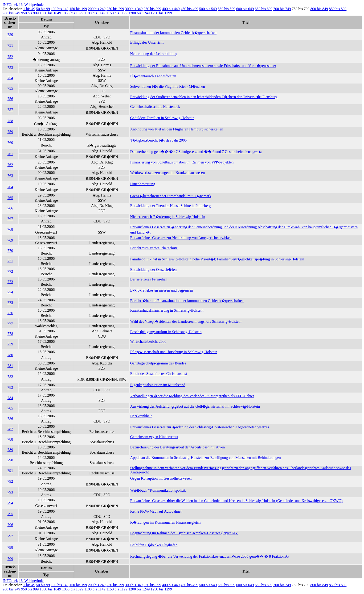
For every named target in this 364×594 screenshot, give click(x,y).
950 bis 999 (30, 13)
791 (10, 471)
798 (10, 547)
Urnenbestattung (143, 184)
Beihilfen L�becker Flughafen (154, 545)
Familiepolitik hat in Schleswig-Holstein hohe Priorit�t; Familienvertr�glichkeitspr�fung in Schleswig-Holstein (217, 259)
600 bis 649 (245, 9)
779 (10, 344)
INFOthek (10, 5)
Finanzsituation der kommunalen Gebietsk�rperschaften (173, 33)
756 (10, 99)
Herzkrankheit (141, 416)
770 (10, 251)
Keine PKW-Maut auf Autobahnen (156, 511)
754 (10, 78)
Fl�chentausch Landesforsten (153, 76)
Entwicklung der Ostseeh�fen (153, 270)
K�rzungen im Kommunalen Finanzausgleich (165, 522)
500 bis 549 (208, 9)
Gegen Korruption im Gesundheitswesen (161, 478)
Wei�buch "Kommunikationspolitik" (159, 490)
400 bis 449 (171, 9)
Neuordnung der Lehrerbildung (154, 54)
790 (10, 460)
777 (10, 323)
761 (10, 154)
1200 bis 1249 (139, 13)
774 (10, 292)
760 (10, 143)
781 (10, 366)
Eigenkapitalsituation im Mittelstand (158, 385)
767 (10, 219)
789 (10, 450)
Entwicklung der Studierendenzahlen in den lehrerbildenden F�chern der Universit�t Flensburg (204, 97)
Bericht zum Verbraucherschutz (154, 248)
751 (10, 45)
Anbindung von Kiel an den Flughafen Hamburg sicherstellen (177, 129)
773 (10, 282)
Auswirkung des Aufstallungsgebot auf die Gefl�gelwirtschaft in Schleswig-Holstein (195, 406)
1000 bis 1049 (50, 13)
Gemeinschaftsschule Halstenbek (155, 107)
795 (10, 514)
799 (10, 559)
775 (10, 303)
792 (10, 481)
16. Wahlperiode (31, 5)
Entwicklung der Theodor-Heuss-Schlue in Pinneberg (170, 206)
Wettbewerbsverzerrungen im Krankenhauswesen (167, 173)
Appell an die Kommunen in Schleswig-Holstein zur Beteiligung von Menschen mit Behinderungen (205, 458)
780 (10, 355)
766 (10, 208)
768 (10, 229)
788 (10, 439)
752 (10, 57)
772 (10, 271)
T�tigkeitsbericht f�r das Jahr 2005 (158, 140)
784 (10, 398)
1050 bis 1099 (73, 13)
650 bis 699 (264, 9)
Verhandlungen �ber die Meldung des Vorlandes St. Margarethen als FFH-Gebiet (192, 396)
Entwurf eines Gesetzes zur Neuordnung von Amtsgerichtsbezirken (181, 238)
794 (10, 503)
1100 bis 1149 (95, 13)
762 (10, 165)
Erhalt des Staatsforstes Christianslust (158, 374)
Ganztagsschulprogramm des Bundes (158, 363)
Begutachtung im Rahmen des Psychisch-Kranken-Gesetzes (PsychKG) (184, 533)
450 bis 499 (190, 9)
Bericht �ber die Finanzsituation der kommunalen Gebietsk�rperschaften (187, 301)
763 (10, 176)
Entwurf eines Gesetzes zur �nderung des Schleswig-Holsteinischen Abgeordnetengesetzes (200, 427)
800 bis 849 (319, 9)
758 (10, 121)
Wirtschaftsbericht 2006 (148, 341)
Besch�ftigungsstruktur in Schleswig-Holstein (166, 332)
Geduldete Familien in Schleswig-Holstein (162, 118)
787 (10, 429)
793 (10, 492)
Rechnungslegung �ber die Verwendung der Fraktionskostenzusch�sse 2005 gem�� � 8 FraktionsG (209, 556)
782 (10, 377)
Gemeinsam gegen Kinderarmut (154, 437)
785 (10, 408)
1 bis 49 (29, 9)
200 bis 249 (97, 9)
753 (10, 68)
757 (10, 110)
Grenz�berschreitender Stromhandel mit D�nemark (171, 196)
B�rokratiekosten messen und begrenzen (162, 290)
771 (10, 261)
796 (10, 525)
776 (10, 313)
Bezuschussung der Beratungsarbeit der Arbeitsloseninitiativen (177, 447)
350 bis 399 (152, 9)
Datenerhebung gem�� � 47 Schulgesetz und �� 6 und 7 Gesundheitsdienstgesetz (196, 152)
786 (10, 419)
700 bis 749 (282, 9)
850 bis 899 (338, 9)
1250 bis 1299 (161, 13)
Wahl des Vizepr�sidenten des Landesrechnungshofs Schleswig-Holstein (186, 321)
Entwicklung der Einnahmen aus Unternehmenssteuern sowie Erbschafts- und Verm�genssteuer (203, 66)
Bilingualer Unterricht (147, 42)
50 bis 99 (43, 9)
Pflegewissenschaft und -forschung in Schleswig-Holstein (174, 352)
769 (10, 240)
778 (10, 334)
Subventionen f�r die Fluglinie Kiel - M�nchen (167, 86)
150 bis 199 (78, 9)
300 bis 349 (134, 9)
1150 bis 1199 (117, 13)
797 (10, 536)
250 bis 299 (115, 9)
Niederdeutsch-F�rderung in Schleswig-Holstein (168, 217)
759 (10, 132)
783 (10, 387)
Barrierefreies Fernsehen (149, 279)
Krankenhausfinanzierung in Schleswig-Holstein (167, 310)
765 (10, 198)
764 (10, 187)
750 (10, 35)
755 (10, 88)
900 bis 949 (11, 13)
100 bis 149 (60, 9)
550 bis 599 (227, 9)
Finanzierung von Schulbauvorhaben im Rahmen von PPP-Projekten (182, 162)
